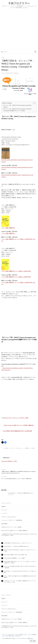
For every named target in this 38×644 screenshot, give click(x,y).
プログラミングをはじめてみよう (9, 517)
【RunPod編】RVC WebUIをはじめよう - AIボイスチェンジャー (18, 543)
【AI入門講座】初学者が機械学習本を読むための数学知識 (17, 431)
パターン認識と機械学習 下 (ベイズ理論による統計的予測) (16, 277)
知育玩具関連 (4, 524)
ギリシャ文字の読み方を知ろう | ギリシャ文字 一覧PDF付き (17, 479)
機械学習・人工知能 (30, 448)
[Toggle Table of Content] (33, 103)
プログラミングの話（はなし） (17, 448)
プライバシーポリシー (6, 503)
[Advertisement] (19, 318)
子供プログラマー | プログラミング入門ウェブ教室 (16, 418)
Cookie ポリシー (30, 638)
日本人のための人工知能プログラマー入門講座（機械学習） (19, 425)
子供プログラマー (19, 3)
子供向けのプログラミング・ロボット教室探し (12, 527)
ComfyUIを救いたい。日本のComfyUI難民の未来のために (17, 546)
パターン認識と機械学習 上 (8, 233)
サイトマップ (4, 510)
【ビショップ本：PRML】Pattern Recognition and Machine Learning (17, 106)
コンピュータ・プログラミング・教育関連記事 (12, 520)
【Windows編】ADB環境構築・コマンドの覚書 (14, 558)
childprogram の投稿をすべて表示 (9, 461)
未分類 (3, 58)
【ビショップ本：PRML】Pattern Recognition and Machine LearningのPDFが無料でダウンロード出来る (17, 110)
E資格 (7, 448)
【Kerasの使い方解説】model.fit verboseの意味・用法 (15, 555)
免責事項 (3, 507)
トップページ (4, 513)
